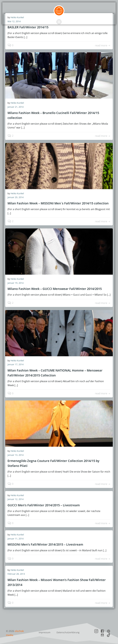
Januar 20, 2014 (16, 197)
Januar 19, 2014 (16, 283)
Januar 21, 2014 (16, 107)
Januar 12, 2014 (16, 499)
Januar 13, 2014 (16, 455)
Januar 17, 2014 (16, 364)
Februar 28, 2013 (16, 574)
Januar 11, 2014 (16, 539)
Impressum (45, 632)
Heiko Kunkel (17, 103)
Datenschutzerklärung (68, 632)
